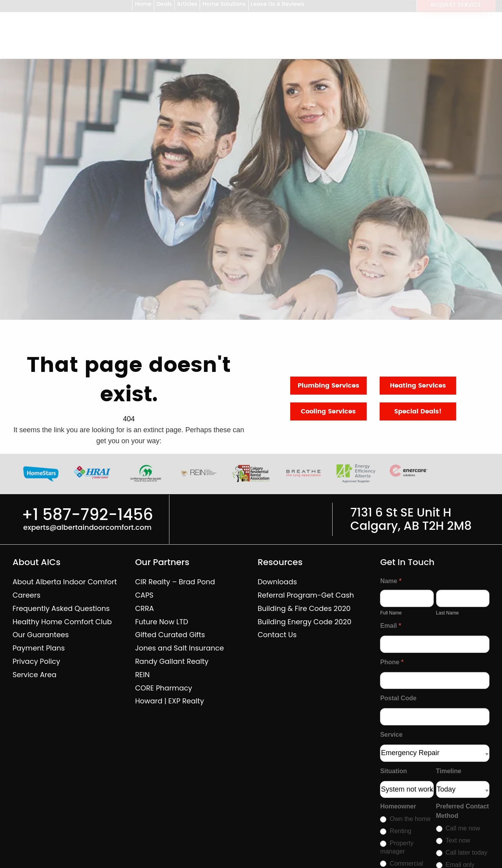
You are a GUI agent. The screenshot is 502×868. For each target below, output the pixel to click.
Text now (453, 841)
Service (391, 735)
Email (390, 626)
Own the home (405, 819)
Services (157, 51)
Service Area (35, 675)
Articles (187, 7)
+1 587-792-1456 (458, 42)
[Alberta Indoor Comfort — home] (33, 51)
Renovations (213, 51)
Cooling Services (328, 411)
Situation (393, 771)
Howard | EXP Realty (169, 701)
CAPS (144, 595)
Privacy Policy (36, 661)
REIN (142, 675)
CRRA (144, 608)
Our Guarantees (41, 635)
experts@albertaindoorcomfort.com (87, 527)
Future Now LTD (161, 622)
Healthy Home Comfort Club (62, 622)
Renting (396, 831)
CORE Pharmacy (164, 688)
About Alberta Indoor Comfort (65, 582)
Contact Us (277, 635)
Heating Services (418, 386)
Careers (26, 595)
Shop (114, 51)
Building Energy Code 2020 (305, 622)
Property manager (397, 847)
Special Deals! (418, 411)
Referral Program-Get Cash (306, 595)
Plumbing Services (328, 386)
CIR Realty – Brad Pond (175, 582)
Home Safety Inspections (294, 51)
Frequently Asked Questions (61, 608)
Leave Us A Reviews (278, 7)
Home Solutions (224, 7)
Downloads (277, 582)
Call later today (462, 853)
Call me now (458, 828)
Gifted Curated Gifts (170, 635)
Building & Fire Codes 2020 (304, 608)
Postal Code (398, 698)
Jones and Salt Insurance (179, 648)
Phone (392, 662)
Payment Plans (39, 648)
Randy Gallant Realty (172, 661)
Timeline (449, 771)
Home (143, 7)
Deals (164, 7)
